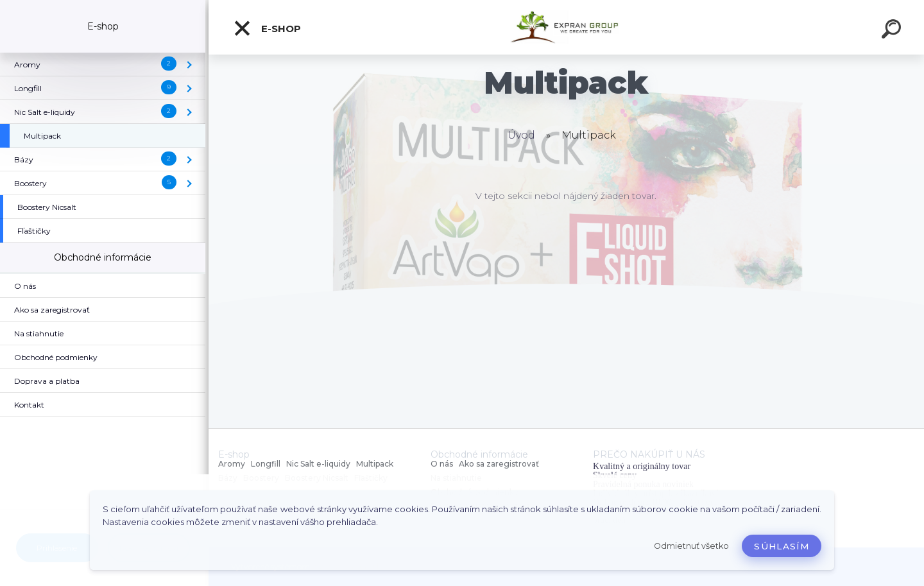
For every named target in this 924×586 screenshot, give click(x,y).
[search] (893, 31)
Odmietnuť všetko (691, 546)
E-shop (267, 28)
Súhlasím (782, 546)
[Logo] (566, 27)
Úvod (521, 135)
